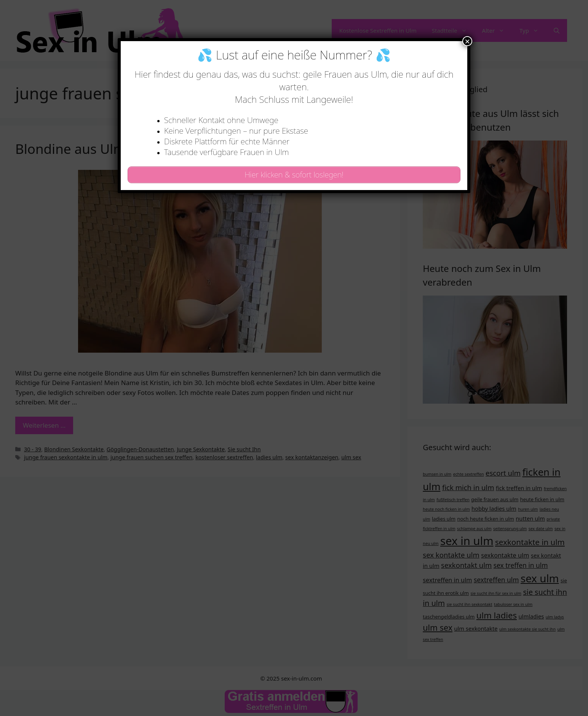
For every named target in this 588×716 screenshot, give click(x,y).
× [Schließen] (467, 41)
